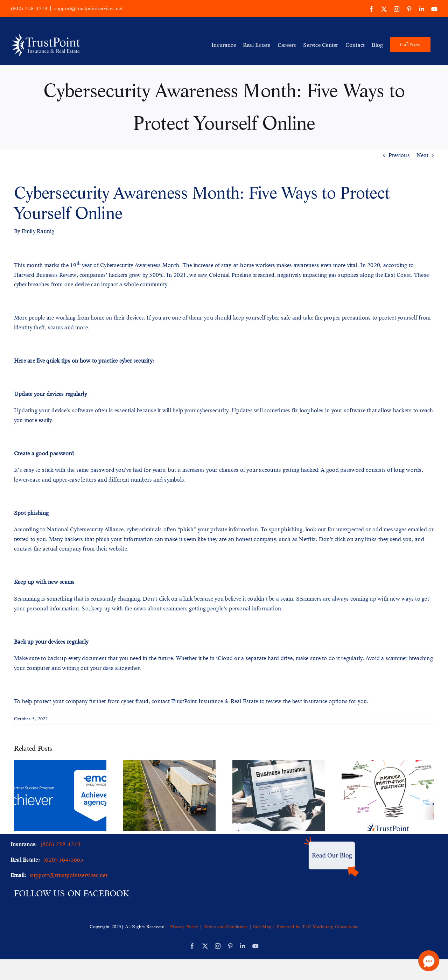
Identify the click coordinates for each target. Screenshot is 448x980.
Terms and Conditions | (228, 926)
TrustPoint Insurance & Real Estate (215, 701)
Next (422, 155)
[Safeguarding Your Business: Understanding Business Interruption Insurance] (388, 764)
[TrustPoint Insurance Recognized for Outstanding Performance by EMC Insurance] (60, 764)
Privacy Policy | (187, 926)
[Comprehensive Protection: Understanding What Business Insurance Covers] (279, 764)
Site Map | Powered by (277, 926)
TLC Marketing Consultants (330, 926)
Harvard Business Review (45, 275)
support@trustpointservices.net (88, 8)
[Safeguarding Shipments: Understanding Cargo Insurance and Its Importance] (169, 764)
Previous (399, 155)
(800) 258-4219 (29, 8)
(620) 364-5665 (63, 859)
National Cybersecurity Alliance (85, 529)
